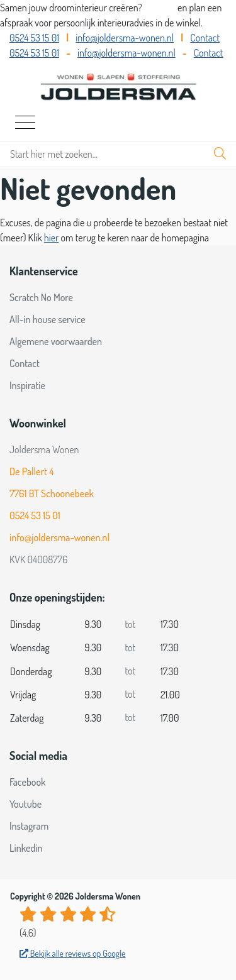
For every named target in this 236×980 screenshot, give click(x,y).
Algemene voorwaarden (56, 341)
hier (52, 238)
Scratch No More (41, 297)
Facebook (28, 782)
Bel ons (161, 8)
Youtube (25, 804)
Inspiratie (27, 385)
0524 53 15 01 (34, 38)
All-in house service (48, 319)
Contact (205, 38)
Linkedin (26, 848)
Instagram (29, 826)
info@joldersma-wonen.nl (125, 38)
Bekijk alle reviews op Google (73, 953)
